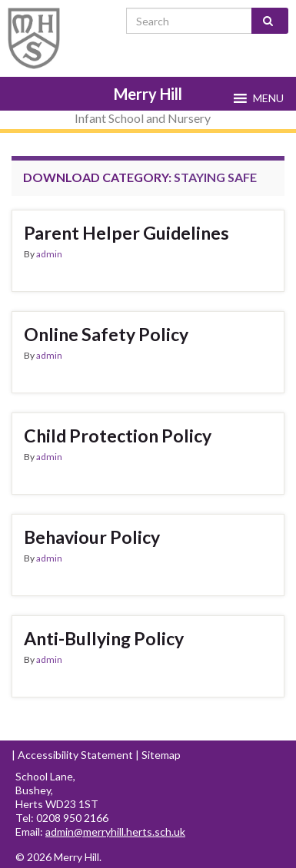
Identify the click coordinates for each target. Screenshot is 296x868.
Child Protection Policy (118, 436)
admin (49, 254)
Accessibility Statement (75, 755)
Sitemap (161, 755)
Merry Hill (148, 94)
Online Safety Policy (106, 334)
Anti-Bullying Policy (104, 638)
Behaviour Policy (92, 537)
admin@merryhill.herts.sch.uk (115, 832)
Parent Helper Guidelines (126, 233)
